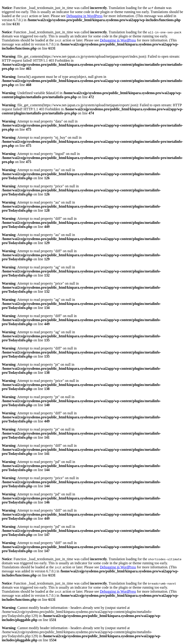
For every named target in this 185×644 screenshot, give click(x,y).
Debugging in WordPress (84, 16)
